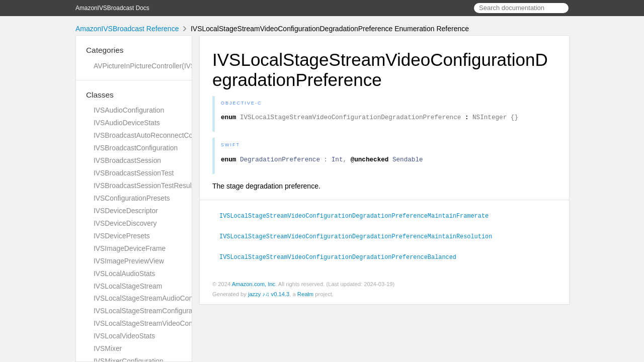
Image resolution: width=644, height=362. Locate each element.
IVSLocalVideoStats (124, 336)
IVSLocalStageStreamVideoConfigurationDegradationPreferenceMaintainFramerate (358, 218)
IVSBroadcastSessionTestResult (144, 186)
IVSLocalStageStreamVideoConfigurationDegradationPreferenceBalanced (342, 258)
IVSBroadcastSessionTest (134, 173)
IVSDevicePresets (122, 236)
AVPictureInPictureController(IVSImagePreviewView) (175, 66)
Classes (100, 95)
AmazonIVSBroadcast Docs (112, 8)
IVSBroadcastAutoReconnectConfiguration (159, 135)
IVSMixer (108, 348)
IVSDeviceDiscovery (125, 223)
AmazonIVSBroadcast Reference (127, 29)
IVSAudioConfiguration (129, 110)
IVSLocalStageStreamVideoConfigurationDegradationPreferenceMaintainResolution (360, 238)
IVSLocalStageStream (128, 286)
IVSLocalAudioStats (125, 274)
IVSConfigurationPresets (132, 198)
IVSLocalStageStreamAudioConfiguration (157, 298)
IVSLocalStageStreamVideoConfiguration (157, 323)
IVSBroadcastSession (127, 160)
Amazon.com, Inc (254, 286)
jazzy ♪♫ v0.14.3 (269, 296)
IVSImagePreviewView (129, 261)
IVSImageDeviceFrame (130, 248)
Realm (305, 296)
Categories (105, 50)
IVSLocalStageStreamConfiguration (149, 311)
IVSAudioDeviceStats (127, 123)
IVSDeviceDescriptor (126, 211)
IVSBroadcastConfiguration (136, 148)
